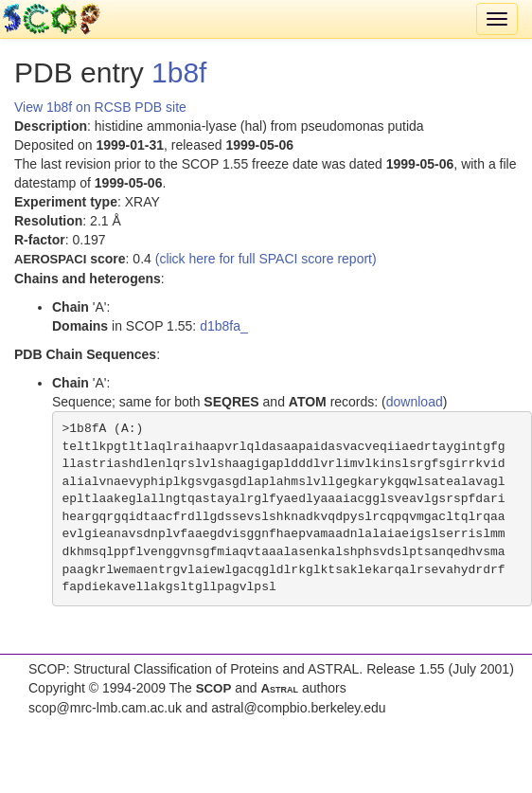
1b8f (179, 72)
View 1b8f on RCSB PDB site (100, 107)
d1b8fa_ (224, 326)
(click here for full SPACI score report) (266, 259)
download (415, 402)
